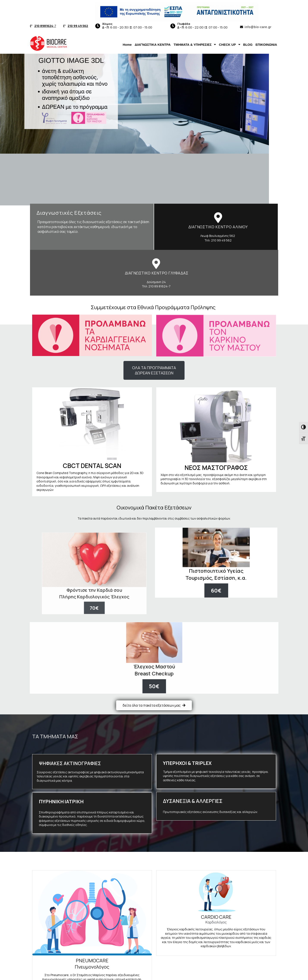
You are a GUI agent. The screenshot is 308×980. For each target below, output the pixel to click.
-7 (45, 26)
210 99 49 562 (78, 26)
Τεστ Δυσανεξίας (245, 926)
